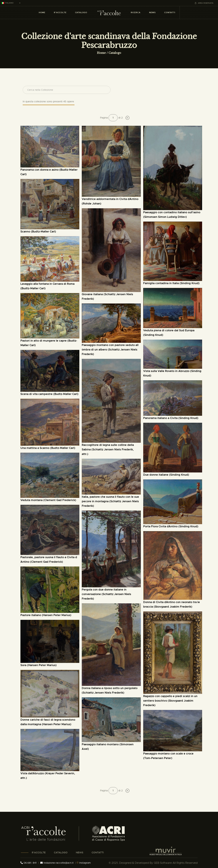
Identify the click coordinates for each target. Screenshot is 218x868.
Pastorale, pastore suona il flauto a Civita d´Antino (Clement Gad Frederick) (49, 559)
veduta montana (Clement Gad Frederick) (48, 500)
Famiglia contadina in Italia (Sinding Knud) (171, 283)
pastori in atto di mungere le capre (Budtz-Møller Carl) (49, 343)
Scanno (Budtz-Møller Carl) (38, 231)
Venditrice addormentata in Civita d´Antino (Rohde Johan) (110, 201)
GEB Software (163, 863)
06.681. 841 (29, 863)
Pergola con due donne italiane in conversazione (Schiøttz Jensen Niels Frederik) (106, 594)
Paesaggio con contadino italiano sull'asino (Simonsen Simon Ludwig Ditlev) (172, 215)
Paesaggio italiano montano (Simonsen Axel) (108, 747)
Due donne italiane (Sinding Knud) (166, 475)
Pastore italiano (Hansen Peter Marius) (46, 615)
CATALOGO (61, 853)
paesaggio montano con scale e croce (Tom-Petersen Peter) (168, 756)
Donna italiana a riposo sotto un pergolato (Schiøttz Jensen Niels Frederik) (110, 690)
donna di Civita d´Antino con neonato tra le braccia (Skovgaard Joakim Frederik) (172, 604)
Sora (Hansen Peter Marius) (39, 665)
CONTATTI (98, 853)
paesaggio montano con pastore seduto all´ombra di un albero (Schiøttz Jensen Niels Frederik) (110, 350)
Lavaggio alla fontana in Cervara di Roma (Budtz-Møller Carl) (47, 286)
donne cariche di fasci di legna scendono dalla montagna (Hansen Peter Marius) (48, 722)
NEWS (80, 853)
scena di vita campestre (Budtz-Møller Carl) (49, 394)
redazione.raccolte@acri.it (57, 863)
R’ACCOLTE (39, 853)
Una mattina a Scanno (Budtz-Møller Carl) (48, 448)
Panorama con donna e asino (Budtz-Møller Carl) (49, 172)
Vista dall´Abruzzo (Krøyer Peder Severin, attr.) (48, 776)
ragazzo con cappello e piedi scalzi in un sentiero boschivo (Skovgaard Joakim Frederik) (170, 701)
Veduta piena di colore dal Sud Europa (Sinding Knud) (169, 333)
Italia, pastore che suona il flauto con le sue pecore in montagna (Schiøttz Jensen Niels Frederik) (110, 501)
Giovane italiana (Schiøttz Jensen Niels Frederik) (107, 296)
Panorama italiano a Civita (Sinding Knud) (171, 418)
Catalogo (115, 53)
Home (101, 53)
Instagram (84, 863)
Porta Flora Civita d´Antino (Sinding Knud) (171, 526)
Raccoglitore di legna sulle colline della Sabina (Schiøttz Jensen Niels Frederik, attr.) (108, 449)
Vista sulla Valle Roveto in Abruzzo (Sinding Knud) (172, 373)
